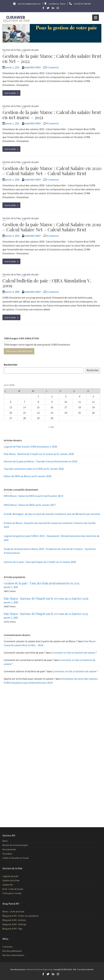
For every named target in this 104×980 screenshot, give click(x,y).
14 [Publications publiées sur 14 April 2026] (24, 407)
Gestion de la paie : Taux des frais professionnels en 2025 (42, 583)
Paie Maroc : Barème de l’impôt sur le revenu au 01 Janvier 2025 (46, 614)
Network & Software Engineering (40, 969)
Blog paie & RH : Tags (14, 928)
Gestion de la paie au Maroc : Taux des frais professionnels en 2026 (40, 461)
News (7, 841)
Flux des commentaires (15, 955)
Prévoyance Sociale (14, 893)
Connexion (9, 947)
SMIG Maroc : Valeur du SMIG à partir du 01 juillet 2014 (33, 496)
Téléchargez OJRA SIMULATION (19, 351)
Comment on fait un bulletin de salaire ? (74, 653)
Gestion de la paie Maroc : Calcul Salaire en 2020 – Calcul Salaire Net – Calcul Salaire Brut (52, 171)
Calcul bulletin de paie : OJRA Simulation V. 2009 (47, 283)
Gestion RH (10, 885)
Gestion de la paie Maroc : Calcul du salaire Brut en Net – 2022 (52, 58)
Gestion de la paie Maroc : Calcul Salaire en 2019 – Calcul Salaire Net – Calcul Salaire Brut (52, 227)
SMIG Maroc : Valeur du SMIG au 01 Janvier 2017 (30, 505)
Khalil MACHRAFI (33, 67)
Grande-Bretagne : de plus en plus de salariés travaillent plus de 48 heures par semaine (52, 514)
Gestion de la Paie (12, 50)
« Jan (51, 427)
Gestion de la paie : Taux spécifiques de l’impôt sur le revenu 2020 (40, 562)
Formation (9, 853)
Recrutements (11, 849)
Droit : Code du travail (14, 889)
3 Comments (53, 67)
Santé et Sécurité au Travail (17, 857)
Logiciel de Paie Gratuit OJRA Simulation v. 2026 (30, 447)
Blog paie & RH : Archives (16, 920)
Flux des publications (14, 951)
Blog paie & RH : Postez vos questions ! (22, 916)
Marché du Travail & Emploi (17, 845)
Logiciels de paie (30, 50)
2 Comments (53, 292)
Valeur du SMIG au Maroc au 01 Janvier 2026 (28, 476)
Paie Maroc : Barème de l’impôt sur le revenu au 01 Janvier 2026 (39, 454)
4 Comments (53, 123)
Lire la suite (10, 93)
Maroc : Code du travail (15, 912)
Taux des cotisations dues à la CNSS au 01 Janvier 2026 (34, 469)
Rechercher (11, 365)
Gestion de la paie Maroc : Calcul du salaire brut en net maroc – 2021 (52, 115)
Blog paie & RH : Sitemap (16, 924)
